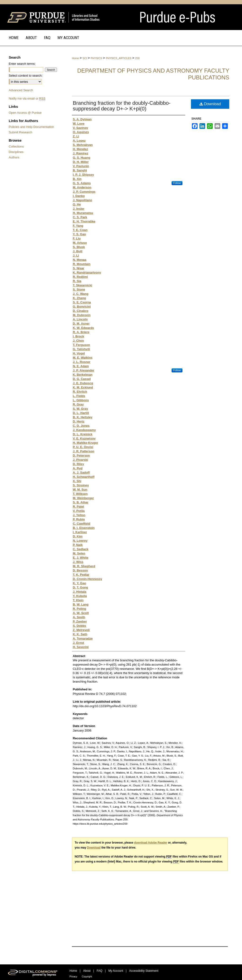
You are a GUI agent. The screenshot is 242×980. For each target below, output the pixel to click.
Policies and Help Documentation (31, 127)
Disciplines (16, 152)
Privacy (73, 977)
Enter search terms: (22, 64)
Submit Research (21, 132)
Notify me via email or (27, 98)
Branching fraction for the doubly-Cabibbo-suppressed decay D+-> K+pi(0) (122, 106)
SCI (85, 58)
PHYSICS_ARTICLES (119, 58)
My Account (116, 971)
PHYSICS (96, 58)
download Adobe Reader (151, 843)
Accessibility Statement (144, 971)
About (87, 971)
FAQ (99, 971)
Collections (16, 146)
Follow (177, 183)
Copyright (87, 977)
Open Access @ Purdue (25, 113)
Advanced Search (21, 90)
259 (137, 58)
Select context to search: (26, 76)
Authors (14, 157)
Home (75, 58)
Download (210, 104)
